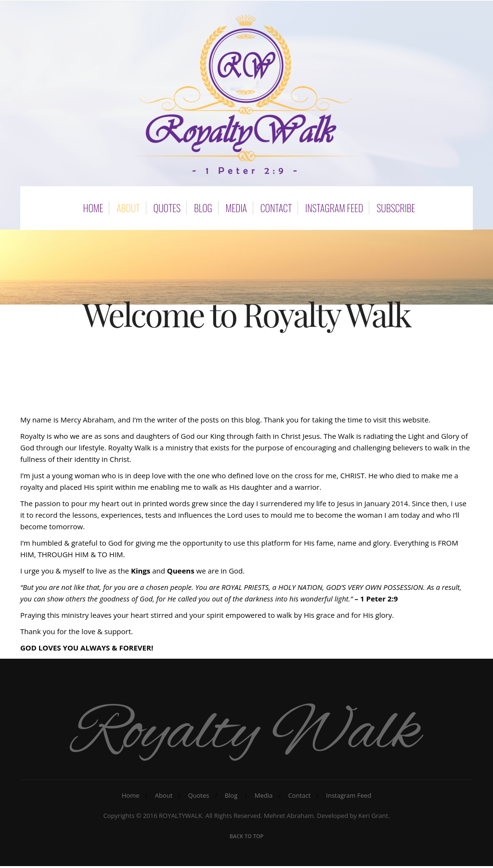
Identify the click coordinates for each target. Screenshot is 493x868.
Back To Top (247, 838)
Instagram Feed (334, 206)
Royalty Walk (247, 734)
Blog (203, 206)
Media (236, 206)
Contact (276, 206)
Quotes (167, 206)
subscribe (396, 206)
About (128, 206)
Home (93, 206)
